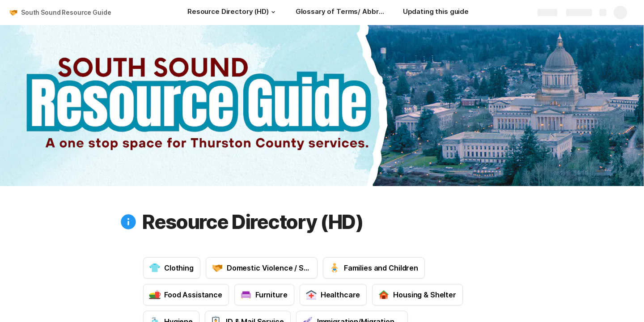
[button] (273, 12)
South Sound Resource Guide (66, 12)
